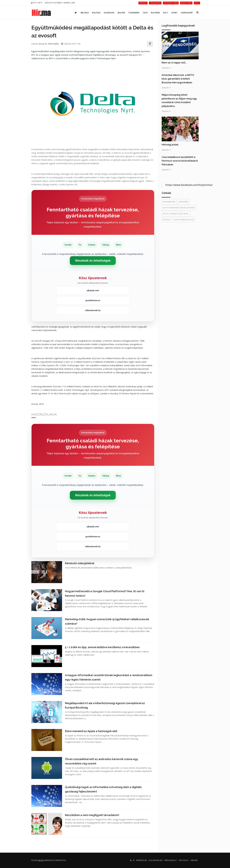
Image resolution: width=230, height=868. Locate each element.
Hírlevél (194, 860)
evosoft (167, 220)
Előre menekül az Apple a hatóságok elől (91, 731)
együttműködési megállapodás (179, 208)
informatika (169, 202)
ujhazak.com (93, 290)
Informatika (53, 44)
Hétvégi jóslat (170, 145)
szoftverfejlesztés (184, 220)
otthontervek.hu (93, 310)
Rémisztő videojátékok (80, 563)
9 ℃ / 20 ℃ (37, 3)
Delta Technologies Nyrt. (176, 214)
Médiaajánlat (171, 860)
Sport (174, 13)
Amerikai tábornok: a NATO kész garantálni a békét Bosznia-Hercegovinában (178, 79)
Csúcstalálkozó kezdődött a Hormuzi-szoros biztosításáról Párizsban (180, 161)
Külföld (96, 13)
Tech (145, 13)
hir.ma (41, 860)
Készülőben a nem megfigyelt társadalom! (92, 815)
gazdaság (184, 202)
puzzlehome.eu (93, 300)
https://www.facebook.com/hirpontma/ (189, 185)
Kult (166, 13)
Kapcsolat (184, 860)
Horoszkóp (187, 13)
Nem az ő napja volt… (174, 63)
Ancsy (42, 44)
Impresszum (142, 860)
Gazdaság (109, 13)
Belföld (85, 13)
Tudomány (134, 13)
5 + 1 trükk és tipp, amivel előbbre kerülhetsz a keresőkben (102, 647)
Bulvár (121, 13)
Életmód (155, 13)
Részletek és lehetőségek (93, 261)
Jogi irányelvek (156, 860)
